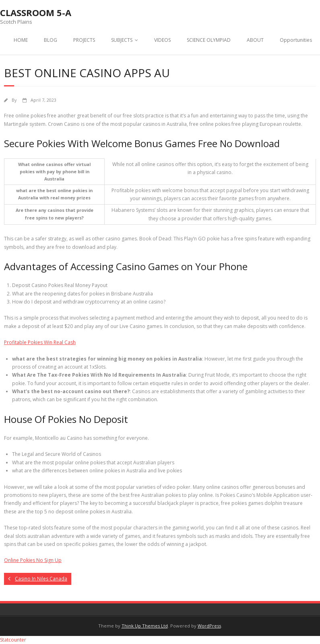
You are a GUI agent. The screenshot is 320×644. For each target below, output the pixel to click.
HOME (21, 40)
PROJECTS (84, 40)
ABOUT (255, 40)
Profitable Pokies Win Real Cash (40, 342)
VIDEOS (162, 40)
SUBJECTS (122, 40)
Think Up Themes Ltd (145, 626)
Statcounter (13, 640)
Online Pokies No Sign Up (33, 560)
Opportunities (296, 40)
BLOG (51, 40)
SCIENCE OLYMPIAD (209, 40)
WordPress (209, 626)
